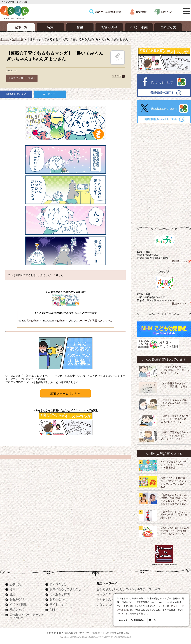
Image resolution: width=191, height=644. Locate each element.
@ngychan (33, 321)
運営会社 (97, 633)
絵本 (157, 589)
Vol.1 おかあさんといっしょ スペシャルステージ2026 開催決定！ (174, 465)
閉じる (152, 620)
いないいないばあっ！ (111, 604)
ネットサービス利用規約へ (132, 620)
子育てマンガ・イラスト (22, 78)
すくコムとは (58, 584)
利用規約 (51, 633)
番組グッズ (17, 610)
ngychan (60, 321)
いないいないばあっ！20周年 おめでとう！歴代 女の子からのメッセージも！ (175, 531)
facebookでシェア (16, 94)
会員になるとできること (65, 589)
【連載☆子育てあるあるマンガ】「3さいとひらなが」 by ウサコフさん (174, 435)
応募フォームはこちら (66, 394)
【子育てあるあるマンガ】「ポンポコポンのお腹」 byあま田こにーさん (175, 370)
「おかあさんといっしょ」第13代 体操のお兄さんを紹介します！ (174, 515)
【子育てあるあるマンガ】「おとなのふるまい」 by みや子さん (174, 403)
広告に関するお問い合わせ (119, 633)
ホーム (4, 39)
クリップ (118, 57)
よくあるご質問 (60, 594)
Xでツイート (50, 94)
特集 (12, 589)
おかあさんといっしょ (111, 599)
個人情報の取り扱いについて (74, 633)
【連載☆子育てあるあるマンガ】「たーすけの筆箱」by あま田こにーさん (174, 419)
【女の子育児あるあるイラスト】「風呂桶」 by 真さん (174, 387)
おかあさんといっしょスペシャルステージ (124, 589)
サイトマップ (58, 604)
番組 (12, 594)
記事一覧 (18, 39)
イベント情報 (18, 604)
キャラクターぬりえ (110, 594)
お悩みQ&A (17, 599)
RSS (53, 610)
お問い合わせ (58, 599)
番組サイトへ (179, 261)
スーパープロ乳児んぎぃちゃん (95, 321)
